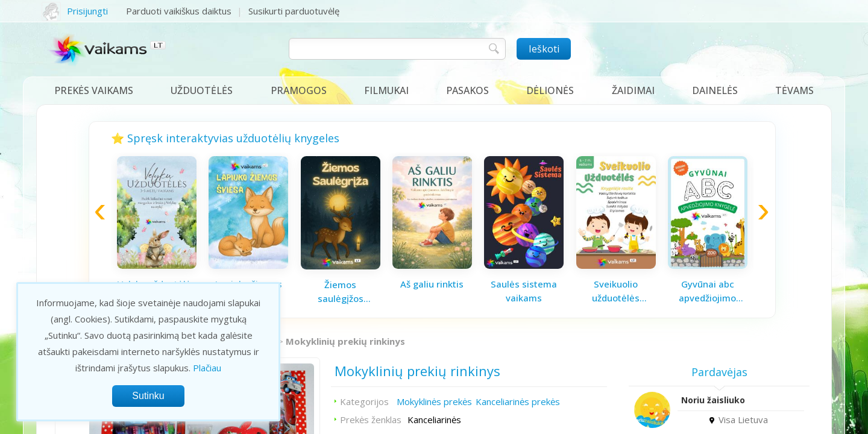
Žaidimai (633, 90)
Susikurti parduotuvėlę (294, 11)
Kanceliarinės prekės (518, 401)
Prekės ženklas (371, 420)
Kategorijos (364, 401)
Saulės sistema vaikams (524, 291)
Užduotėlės (202, 90)
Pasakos (467, 90)
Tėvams (794, 90)
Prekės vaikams (94, 90)
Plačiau (207, 368)
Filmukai (386, 90)
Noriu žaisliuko (713, 400)
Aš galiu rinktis (432, 284)
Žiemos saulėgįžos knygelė (341, 292)
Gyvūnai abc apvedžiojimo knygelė (707, 291)
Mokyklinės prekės (434, 401)
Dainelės (715, 90)
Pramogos (299, 90)
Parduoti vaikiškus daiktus (179, 11)
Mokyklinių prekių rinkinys (345, 341)
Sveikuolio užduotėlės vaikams (616, 291)
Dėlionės (550, 90)
